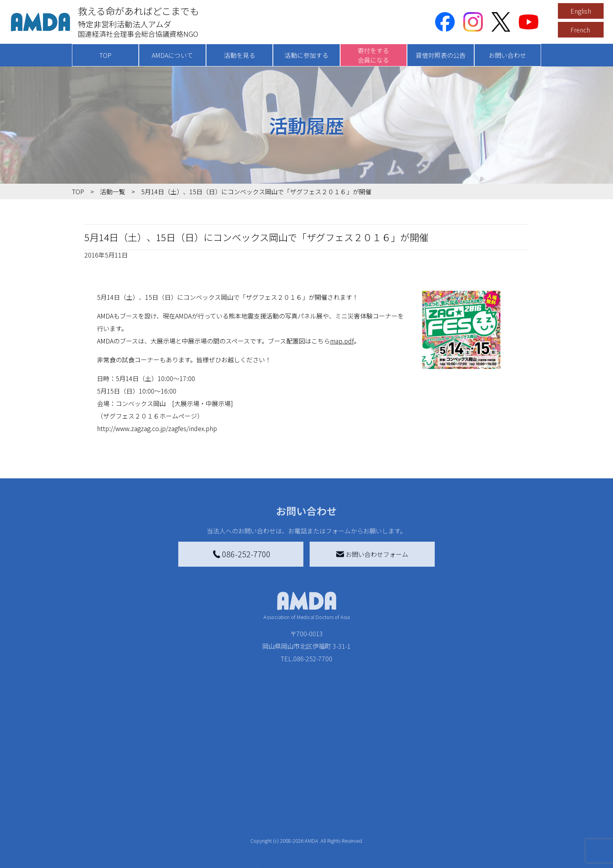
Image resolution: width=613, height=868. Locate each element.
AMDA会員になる (278, 773)
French (580, 30)
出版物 (99, 826)
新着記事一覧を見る (180, 773)
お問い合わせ (507, 55)
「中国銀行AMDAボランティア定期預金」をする (300, 837)
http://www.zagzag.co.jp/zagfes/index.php (157, 428)
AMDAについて (172, 55)
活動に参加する (306, 55)
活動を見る (240, 55)
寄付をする (265, 757)
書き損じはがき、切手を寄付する (298, 802)
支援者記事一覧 (276, 854)
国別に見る (167, 785)
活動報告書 (105, 801)
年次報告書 (105, 860)
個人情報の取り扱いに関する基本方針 (490, 809)
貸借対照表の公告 (441, 55)
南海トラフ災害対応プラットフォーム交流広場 (401, 790)
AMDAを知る (102, 773)
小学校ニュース (111, 813)
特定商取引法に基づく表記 (490, 773)
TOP (105, 55)
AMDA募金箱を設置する (288, 820)
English (581, 11)
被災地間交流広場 (378, 757)
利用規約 (465, 788)
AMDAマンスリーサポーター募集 (300, 785)
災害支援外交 (376, 773)
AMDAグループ (110, 788)
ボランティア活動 (177, 829)
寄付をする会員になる (373, 55)
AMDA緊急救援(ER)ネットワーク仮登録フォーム (197, 859)
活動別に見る (170, 798)
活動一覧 (113, 191)
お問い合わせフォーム (372, 554)
